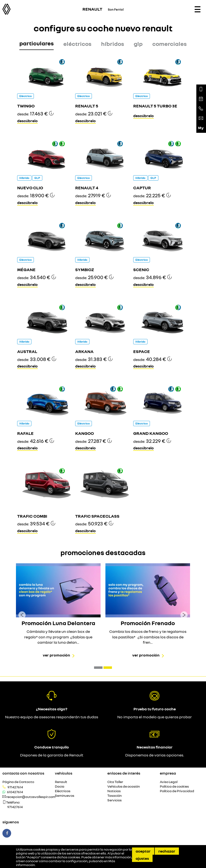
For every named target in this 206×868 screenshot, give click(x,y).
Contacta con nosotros (23, 773)
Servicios (114, 800)
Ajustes (142, 858)
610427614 (15, 792)
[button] (98, 668)
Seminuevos (65, 796)
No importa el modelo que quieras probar (154, 717)
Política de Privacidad (177, 791)
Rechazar (167, 851)
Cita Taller (115, 782)
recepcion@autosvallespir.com (31, 797)
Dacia (60, 787)
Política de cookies (174, 787)
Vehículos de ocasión (124, 787)
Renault (61, 782)
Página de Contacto (18, 782)
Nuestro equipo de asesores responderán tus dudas (52, 717)
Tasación (114, 796)
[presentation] (22, 615)
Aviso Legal (169, 782)
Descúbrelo (27, 121)
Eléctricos (63, 791)
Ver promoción (56, 655)
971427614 (15, 787)
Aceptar (143, 851)
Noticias (114, 791)
